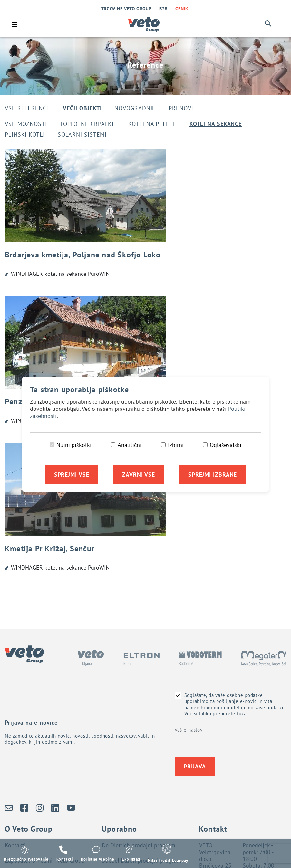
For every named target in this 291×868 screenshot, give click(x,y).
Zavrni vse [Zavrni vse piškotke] (139, 474)
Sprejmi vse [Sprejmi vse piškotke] (72, 474)
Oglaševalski (226, 445)
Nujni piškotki (74, 445)
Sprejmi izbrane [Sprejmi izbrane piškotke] (213, 474)
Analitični (130, 445)
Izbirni (176, 445)
